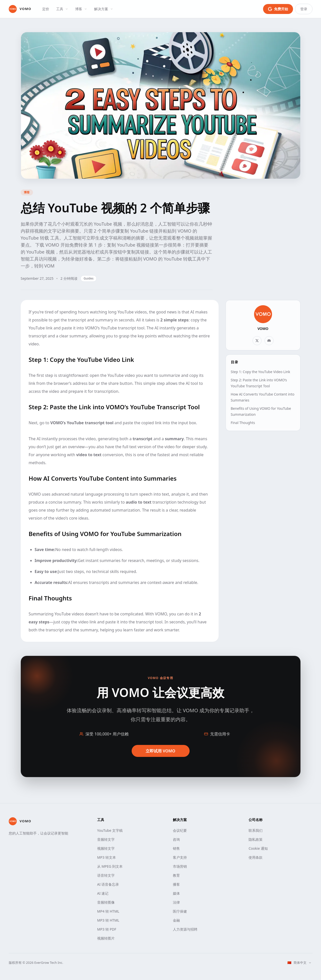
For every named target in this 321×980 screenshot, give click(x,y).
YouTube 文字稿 (110, 830)
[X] (257, 341)
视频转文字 (106, 848)
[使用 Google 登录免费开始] (278, 9)
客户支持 (180, 857)
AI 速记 (103, 893)
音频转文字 (106, 839)
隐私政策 (256, 839)
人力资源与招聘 (185, 929)
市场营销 (180, 866)
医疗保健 (180, 911)
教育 (176, 875)
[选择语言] (299, 963)
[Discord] (269, 341)
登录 (304, 9)
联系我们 (256, 830)
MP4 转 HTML (108, 911)
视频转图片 (106, 938)
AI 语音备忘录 (108, 884)
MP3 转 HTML (108, 920)
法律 (176, 902)
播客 (176, 884)
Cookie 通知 (258, 848)
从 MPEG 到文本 (110, 866)
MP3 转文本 (107, 857)
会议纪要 (180, 830)
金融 (176, 920)
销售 (176, 848)
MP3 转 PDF (107, 929)
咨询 (176, 839)
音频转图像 (106, 902)
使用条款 (256, 857)
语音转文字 (106, 875)
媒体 (176, 893)
